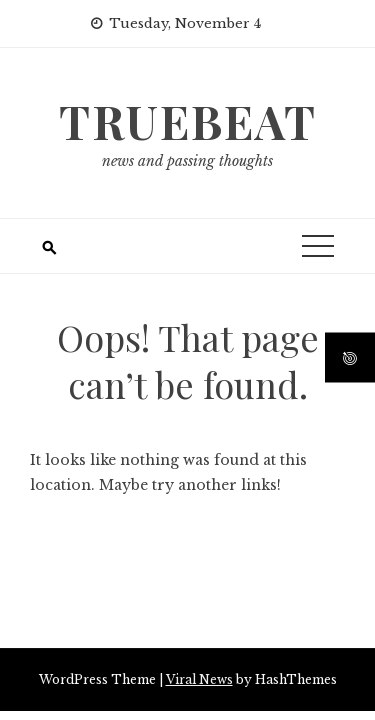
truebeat (188, 121)
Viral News (199, 679)
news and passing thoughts (187, 161)
